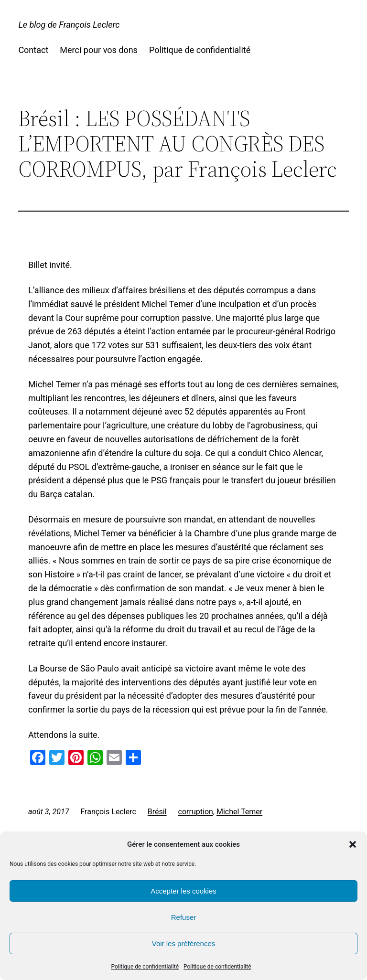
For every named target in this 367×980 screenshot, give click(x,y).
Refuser (184, 917)
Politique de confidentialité (145, 967)
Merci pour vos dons (99, 50)
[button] (353, 844)
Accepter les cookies (183, 891)
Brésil (157, 812)
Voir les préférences (184, 943)
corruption (196, 812)
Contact (33, 50)
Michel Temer (239, 812)
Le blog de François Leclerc (69, 25)
